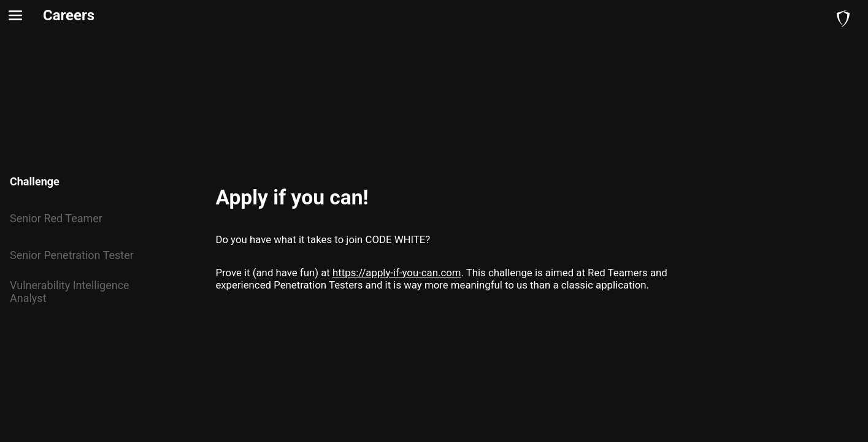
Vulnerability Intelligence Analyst (70, 292)
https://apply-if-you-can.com (397, 273)
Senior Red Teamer (56, 218)
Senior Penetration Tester (72, 255)
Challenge (35, 181)
